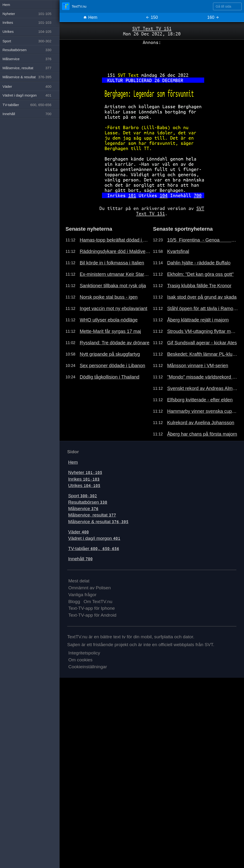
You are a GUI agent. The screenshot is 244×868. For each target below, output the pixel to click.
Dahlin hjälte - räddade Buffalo (199, 263)
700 (198, 195)
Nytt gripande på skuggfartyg (110, 354)
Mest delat (79, 581)
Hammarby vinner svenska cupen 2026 (203, 411)
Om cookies (80, 660)
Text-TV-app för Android (92, 615)
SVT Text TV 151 (152, 28)
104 (164, 195)
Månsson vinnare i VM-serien (198, 366)
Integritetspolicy (84, 653)
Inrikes (84, 479)
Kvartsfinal (178, 251)
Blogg (74, 602)
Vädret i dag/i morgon (94, 538)
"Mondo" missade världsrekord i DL (203, 377)
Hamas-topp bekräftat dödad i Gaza (115, 240)
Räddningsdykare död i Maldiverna (115, 251)
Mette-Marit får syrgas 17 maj (110, 331)
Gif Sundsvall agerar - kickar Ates (202, 343)
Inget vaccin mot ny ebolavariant (113, 308)
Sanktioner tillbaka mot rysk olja (113, 286)
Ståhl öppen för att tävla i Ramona (203, 308)
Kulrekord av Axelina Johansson (201, 423)
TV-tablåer (94, 549)
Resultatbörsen (88, 502)
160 (213, 17)
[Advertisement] (152, 57)
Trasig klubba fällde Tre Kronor (199, 286)
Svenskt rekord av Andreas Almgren (203, 388)
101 (132, 195)
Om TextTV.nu (98, 602)
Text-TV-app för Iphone (92, 608)
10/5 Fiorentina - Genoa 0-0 (203, 240)
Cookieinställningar (88, 667)
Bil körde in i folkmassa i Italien (112, 263)
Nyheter (85, 472)
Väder (79, 532)
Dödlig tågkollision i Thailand (109, 377)
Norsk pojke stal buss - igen (109, 297)
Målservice (83, 509)
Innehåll (80, 559)
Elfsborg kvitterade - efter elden (200, 400)
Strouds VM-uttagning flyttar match (203, 331)
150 (152, 17)
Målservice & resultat (98, 522)
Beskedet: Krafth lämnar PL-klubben (203, 354)
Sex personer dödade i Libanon (112, 366)
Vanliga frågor (82, 595)
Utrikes (84, 485)
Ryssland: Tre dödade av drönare (114, 343)
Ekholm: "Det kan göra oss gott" (200, 274)
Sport (83, 496)
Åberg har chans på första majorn (202, 434)
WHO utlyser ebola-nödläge (109, 320)
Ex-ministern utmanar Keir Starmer (115, 274)
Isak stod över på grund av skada (202, 297)
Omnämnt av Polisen (90, 588)
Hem (90, 17)
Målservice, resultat (92, 515)
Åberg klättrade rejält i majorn (198, 320)
